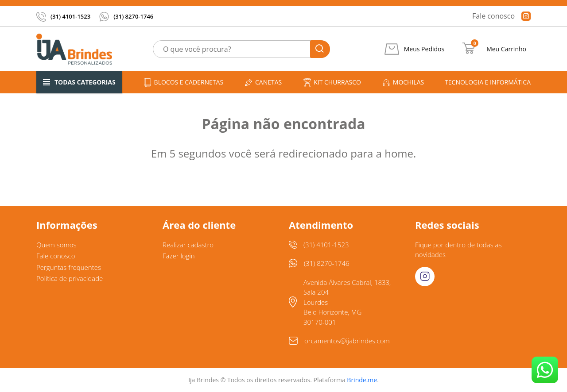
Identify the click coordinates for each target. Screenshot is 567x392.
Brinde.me (362, 380)
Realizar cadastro (188, 245)
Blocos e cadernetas (183, 83)
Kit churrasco (332, 83)
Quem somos (56, 245)
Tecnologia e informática (488, 82)
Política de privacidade (70, 278)
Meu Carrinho (506, 49)
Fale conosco (493, 16)
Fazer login (179, 256)
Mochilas (403, 83)
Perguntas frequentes (69, 267)
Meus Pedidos (424, 49)
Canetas (263, 83)
